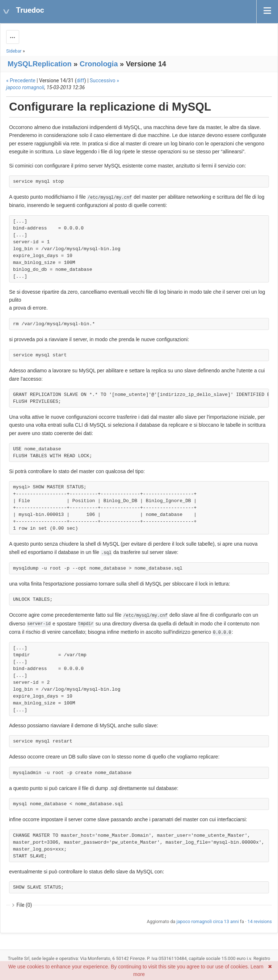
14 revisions (260, 921)
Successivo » (104, 80)
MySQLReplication (40, 64)
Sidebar (14, 51)
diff (81, 80)
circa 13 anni (226, 921)
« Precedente (21, 80)
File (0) (24, 905)
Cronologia (99, 64)
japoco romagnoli (25, 87)
